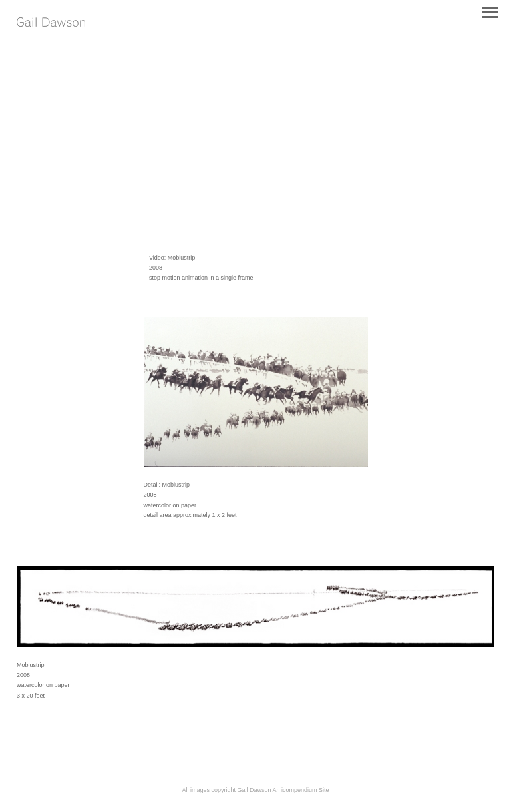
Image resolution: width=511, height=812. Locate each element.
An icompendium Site (301, 790)
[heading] (51, 24)
